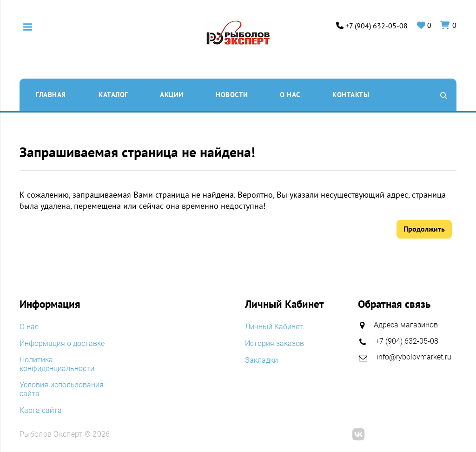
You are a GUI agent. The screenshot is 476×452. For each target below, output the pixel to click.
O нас (290, 95)
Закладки (261, 359)
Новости (232, 95)
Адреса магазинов (406, 325)
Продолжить (424, 229)
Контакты (351, 95)
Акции (172, 95)
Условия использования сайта (62, 389)
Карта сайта (41, 409)
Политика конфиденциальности (57, 364)
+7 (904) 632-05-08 (377, 26)
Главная (51, 95)
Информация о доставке (62, 343)
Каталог (113, 95)
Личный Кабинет (274, 327)
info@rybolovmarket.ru (414, 356)
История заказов (274, 343)
